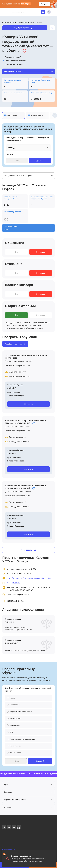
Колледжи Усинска (36, 23)
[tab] (14, 115)
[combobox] (26, 12)
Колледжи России (8, 23)
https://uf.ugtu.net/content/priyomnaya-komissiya (27, 578)
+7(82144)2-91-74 (15, 601)
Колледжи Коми (22, 23)
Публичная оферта (9, 849)
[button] (28, 785)
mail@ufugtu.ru (11, 583)
